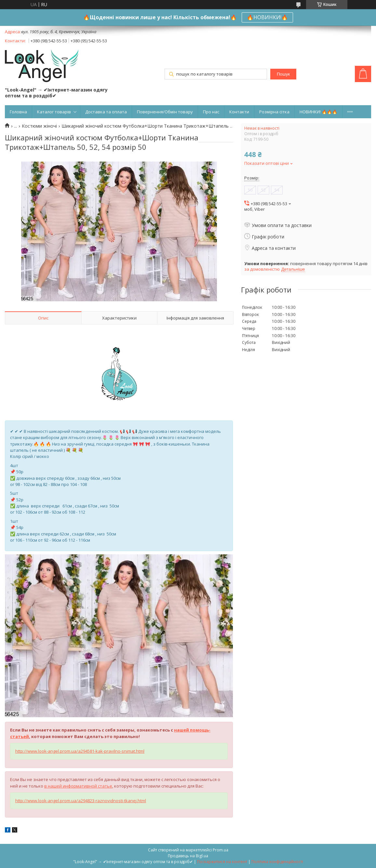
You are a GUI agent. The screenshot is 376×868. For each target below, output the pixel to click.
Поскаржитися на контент (222, 862)
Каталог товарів (54, 112)
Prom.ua (221, 850)
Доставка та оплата (106, 112)
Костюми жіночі (39, 126)
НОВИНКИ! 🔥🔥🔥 (318, 112)
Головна (18, 112)
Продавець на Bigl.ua (188, 856)
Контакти (239, 112)
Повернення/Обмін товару (165, 112)
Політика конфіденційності (277, 862)
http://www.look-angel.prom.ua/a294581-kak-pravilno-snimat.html (80, 751)
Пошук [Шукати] (283, 74)
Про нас (211, 112)
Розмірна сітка (274, 112)
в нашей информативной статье (78, 786)
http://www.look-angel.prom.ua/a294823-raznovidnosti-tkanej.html (81, 801)
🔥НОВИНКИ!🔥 (267, 17)
